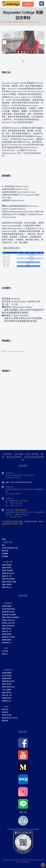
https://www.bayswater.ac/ (13, 351)
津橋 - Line (23, 812)
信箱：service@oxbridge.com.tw (19, 482)
